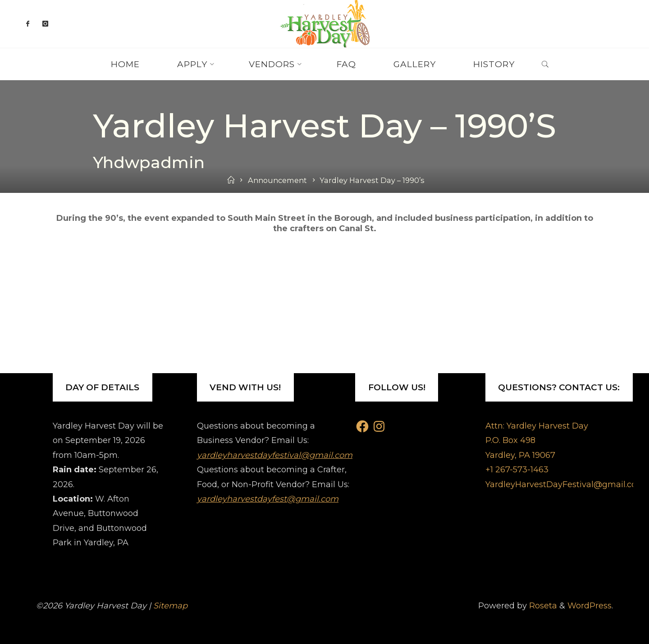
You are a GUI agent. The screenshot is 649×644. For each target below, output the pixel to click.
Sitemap (170, 606)
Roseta (542, 606)
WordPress (590, 606)
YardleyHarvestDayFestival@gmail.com (565, 484)
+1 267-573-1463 (517, 470)
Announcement (277, 180)
